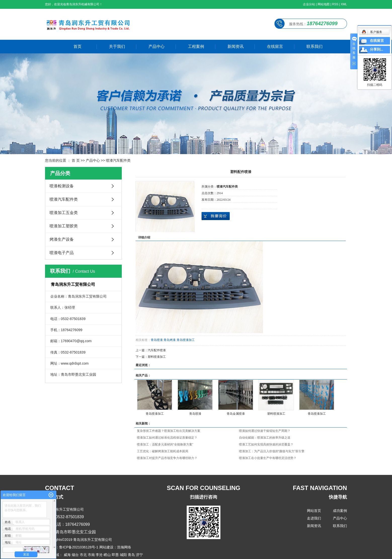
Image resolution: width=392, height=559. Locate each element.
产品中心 (156, 46)
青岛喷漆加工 (186, 340)
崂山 (107, 555)
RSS (335, 4)
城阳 (123, 555)
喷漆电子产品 (62, 253)
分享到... (377, 49)
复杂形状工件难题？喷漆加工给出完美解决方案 (169, 431)
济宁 (139, 555)
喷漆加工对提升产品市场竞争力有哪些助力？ (167, 458)
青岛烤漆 (170, 340)
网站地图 (324, 4)
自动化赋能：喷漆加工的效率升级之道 (265, 438)
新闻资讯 (236, 46)
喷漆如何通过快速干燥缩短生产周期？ (265, 431)
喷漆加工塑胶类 (64, 226)
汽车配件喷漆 (157, 350)
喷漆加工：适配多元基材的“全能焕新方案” (165, 444)
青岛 (131, 555)
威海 (67, 555)
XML (344, 4)
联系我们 (315, 46)
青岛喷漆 (157, 340)
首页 (77, 46)
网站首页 (314, 511)
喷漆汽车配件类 (118, 160)
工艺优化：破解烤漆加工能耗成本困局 (163, 451)
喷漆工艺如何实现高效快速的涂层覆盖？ (266, 444)
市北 (83, 555)
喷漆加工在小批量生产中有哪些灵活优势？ (268, 458)
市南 (91, 555)
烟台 (75, 555)
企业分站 (309, 4)
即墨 (115, 555)
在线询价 (216, 216)
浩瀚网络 (124, 547)
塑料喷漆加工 (157, 357)
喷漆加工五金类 (64, 213)
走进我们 (314, 518)
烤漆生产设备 (62, 239)
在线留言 (275, 46)
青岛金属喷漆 (236, 414)
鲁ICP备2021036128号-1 (79, 547)
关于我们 (117, 46)
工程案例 (196, 46)
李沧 (99, 555)
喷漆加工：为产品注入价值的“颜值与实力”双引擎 (272, 451)
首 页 (76, 160)
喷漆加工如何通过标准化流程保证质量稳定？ (167, 438)
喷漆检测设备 (62, 186)
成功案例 (340, 511)
